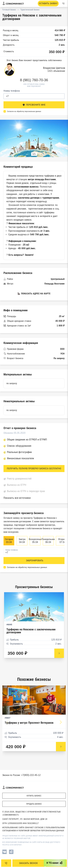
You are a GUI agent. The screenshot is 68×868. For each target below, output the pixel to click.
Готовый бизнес (9, 10)
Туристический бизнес (30, 10)
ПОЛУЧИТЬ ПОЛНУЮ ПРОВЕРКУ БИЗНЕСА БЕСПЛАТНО (34, 468)
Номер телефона (12, 91)
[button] (63, 139)
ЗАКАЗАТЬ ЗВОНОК (28, 863)
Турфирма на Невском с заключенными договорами (31, 631)
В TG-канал (55, 863)
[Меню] (63, 3)
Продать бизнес (34, 804)
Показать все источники (17, 498)
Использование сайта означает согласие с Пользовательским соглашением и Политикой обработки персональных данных (34, 829)
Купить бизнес (34, 796)
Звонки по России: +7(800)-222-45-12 (21, 775)
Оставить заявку (48, 3)
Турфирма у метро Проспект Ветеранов (29, 723)
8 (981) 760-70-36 (34, 80)
